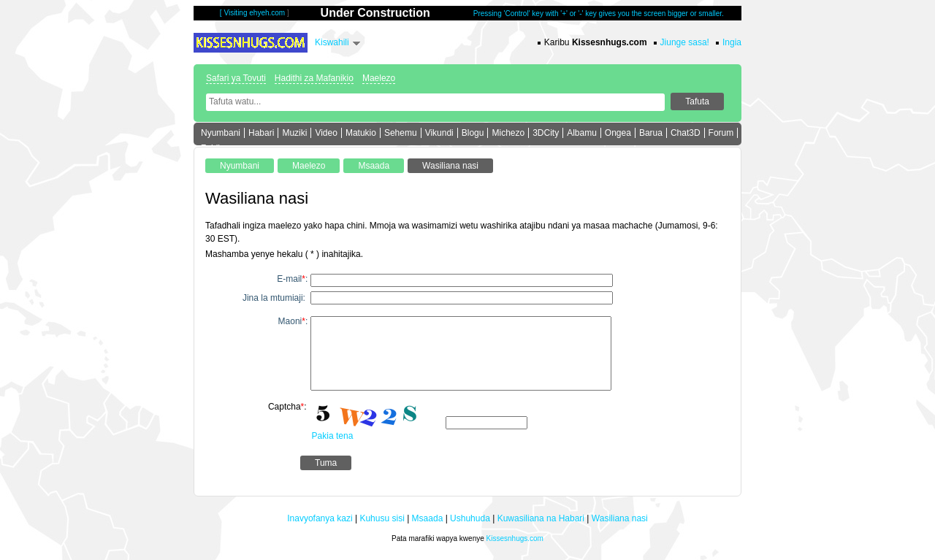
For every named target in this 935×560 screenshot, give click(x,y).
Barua (651, 133)
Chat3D (686, 133)
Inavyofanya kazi (320, 518)
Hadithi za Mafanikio (314, 78)
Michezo (508, 133)
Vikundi (439, 133)
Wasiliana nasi (620, 518)
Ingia (732, 42)
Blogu (473, 133)
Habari (261, 133)
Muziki (294, 133)
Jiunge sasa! (685, 42)
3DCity (546, 133)
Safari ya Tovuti (236, 78)
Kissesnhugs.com (515, 538)
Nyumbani (221, 133)
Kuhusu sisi (382, 518)
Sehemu (401, 133)
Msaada (428, 518)
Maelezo (379, 78)
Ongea (618, 133)
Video (326, 133)
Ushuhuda (470, 518)
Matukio (361, 133)
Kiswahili (332, 42)
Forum (721, 133)
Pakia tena (333, 436)
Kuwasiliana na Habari (541, 518)
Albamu (582, 133)
